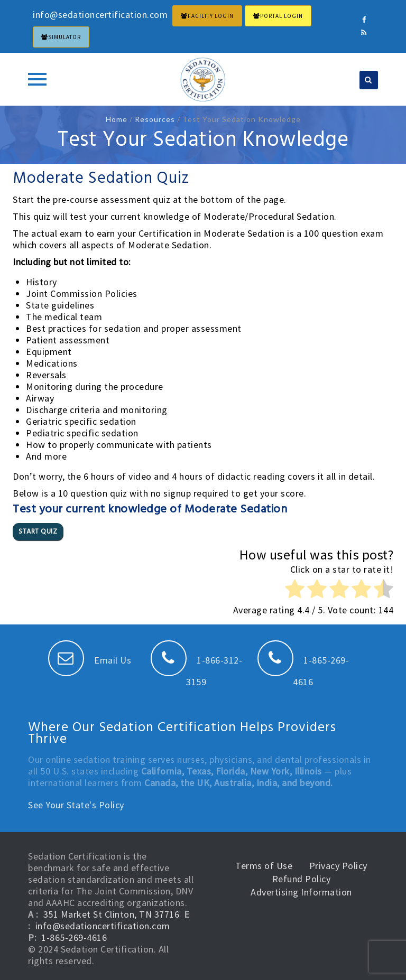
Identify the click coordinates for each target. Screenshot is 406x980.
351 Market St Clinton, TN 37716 (112, 914)
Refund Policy (302, 879)
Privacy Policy (338, 866)
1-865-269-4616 (74, 937)
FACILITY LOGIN (207, 16)
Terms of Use (264, 866)
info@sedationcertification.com (103, 926)
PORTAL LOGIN (278, 16)
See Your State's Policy (76, 805)
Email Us (90, 660)
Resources (155, 119)
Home (117, 119)
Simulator (61, 37)
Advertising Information (301, 892)
